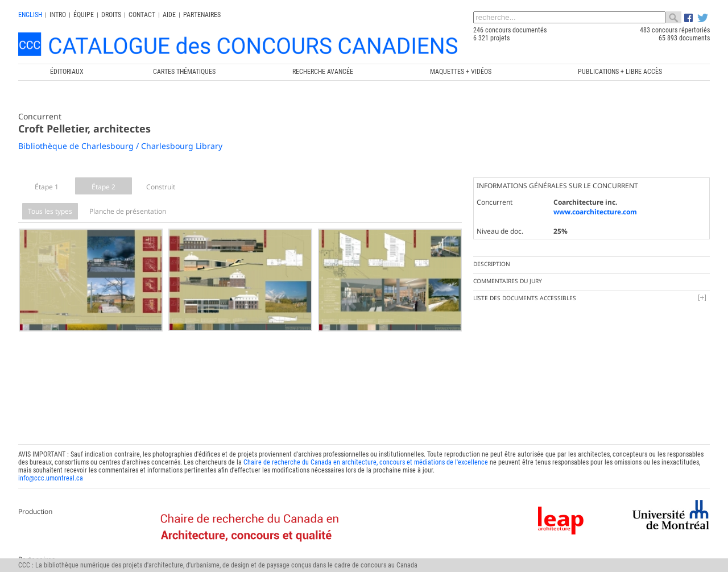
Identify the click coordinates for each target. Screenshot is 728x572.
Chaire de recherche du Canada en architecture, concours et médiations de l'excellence (366, 451)
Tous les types (50, 211)
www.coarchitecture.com (595, 212)
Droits (111, 15)
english (30, 15)
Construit (161, 187)
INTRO (58, 15)
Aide (169, 15)
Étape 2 (104, 187)
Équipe (84, 15)
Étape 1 (47, 187)
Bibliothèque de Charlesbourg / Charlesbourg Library (120, 146)
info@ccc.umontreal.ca (51, 467)
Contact (142, 15)
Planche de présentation (128, 211)
